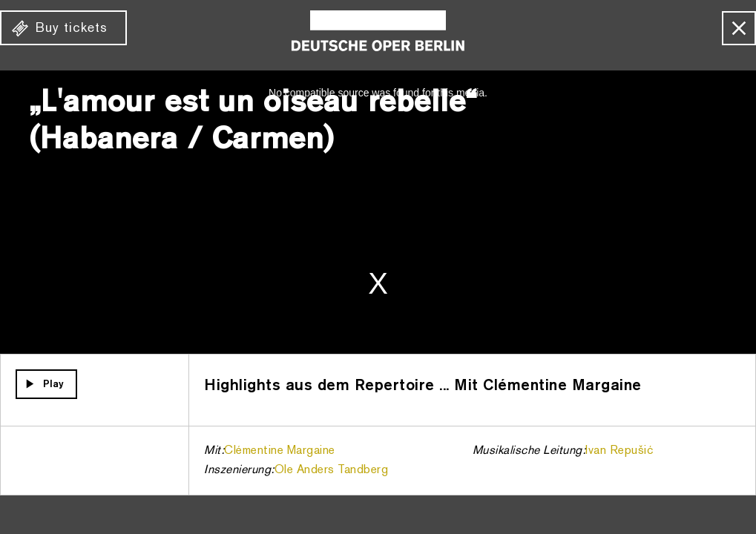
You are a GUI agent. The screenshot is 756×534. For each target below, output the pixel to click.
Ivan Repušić (619, 451)
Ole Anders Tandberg (332, 470)
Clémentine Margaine (280, 451)
